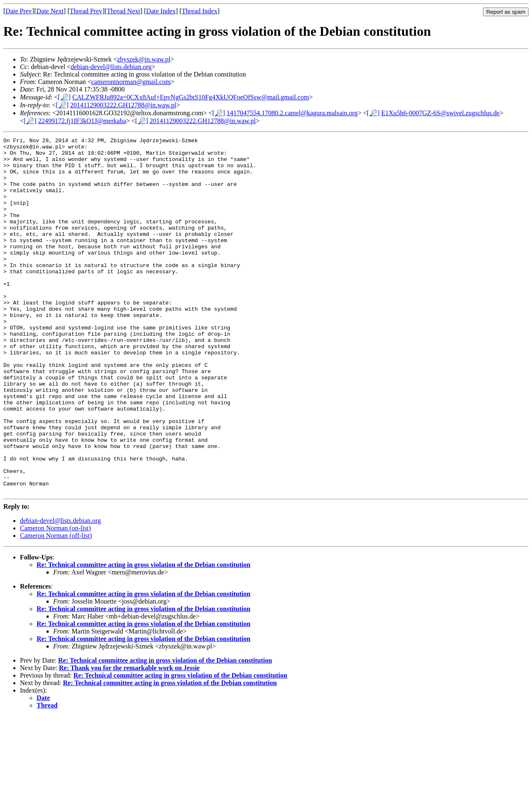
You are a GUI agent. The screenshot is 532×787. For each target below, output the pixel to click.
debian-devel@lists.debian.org (111, 67)
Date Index (161, 11)
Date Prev (19, 11)
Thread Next (123, 11)
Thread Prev (86, 11)
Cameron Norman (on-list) (55, 599)
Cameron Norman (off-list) (56, 607)
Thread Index (199, 11)
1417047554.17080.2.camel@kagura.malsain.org (292, 113)
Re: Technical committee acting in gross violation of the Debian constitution (143, 636)
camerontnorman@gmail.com (131, 82)
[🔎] (64, 97)
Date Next (50, 11)
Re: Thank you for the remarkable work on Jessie (129, 739)
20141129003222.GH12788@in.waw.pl (123, 105)
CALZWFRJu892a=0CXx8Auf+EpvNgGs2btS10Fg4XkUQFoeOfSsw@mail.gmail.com (191, 97)
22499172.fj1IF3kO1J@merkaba (82, 121)
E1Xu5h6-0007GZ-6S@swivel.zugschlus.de (440, 113)
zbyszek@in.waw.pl (144, 59)
